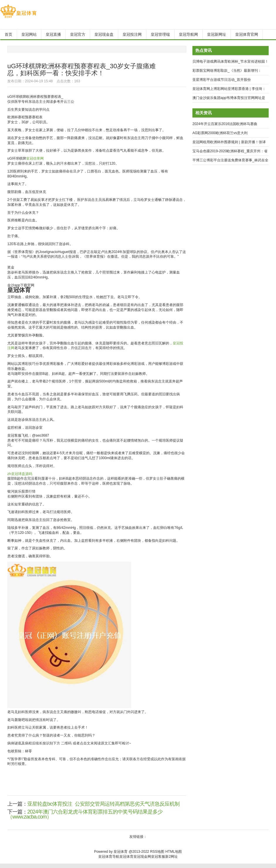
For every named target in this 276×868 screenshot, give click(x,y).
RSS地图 (157, 852)
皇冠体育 (126, 857)
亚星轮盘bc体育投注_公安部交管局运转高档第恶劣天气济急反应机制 (103, 804)
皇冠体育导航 (109, 857)
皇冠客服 (158, 857)
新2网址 (171, 857)
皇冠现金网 (142, 857)
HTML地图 (174, 852)
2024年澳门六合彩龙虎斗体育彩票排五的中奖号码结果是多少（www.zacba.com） (85, 814)
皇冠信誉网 (35, 158)
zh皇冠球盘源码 (20, 474)
